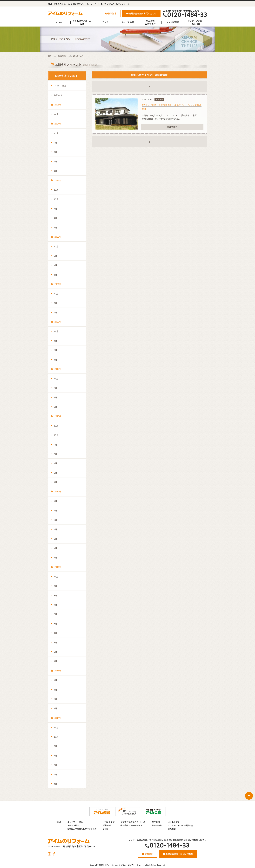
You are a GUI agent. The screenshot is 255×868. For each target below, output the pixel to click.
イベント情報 (60, 86)
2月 (55, 265)
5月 (55, 256)
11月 (56, 379)
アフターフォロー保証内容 (196, 22)
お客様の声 (157, 825)
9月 (55, 143)
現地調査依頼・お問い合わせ (141, 13)
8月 (55, 388)
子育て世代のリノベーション (133, 822)
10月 (56, 133)
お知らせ (58, 95)
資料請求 (111, 13)
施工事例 (156, 822)
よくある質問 (173, 22)
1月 (55, 171)
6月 (55, 407)
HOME (59, 22)
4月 (55, 162)
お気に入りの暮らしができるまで (82, 829)
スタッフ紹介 (73, 825)
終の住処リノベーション (131, 825)
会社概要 (172, 829)
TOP (50, 56)
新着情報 (62, 56)
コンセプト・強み (75, 822)
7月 (55, 152)
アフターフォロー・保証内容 (180, 825)
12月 (56, 114)
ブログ (105, 22)
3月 (55, 350)
